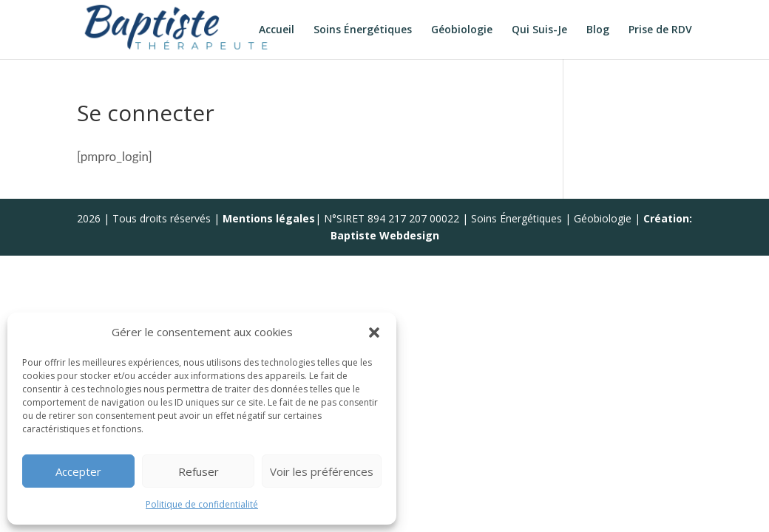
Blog (598, 30)
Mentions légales (269, 218)
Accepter (78, 471)
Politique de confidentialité (202, 504)
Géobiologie (462, 30)
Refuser (199, 471)
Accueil (277, 30)
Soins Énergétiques (363, 30)
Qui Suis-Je (539, 30)
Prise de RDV (660, 30)
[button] (374, 332)
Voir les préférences (322, 471)
